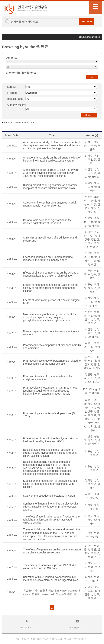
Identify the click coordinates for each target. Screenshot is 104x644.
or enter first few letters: (21, 73)
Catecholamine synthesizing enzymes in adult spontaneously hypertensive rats (50, 204)
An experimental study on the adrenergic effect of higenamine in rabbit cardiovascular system (52, 159)
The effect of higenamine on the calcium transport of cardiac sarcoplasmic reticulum (52, 551)
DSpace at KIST (91, 37)
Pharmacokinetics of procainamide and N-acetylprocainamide (47, 378)
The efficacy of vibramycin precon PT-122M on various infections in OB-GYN (50, 567)
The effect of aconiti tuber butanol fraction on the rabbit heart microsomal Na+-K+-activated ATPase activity (51, 520)
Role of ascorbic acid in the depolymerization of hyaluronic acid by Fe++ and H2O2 (51, 440)
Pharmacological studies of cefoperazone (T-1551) (49, 415)
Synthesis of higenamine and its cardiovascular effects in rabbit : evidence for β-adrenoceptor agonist (50, 507)
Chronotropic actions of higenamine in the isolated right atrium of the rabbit (47, 222)
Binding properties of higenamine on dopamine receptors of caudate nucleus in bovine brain (50, 187)
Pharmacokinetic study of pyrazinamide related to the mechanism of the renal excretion (52, 362)
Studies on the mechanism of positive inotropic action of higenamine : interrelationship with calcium (50, 484)
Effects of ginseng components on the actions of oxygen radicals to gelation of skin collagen (51, 274)
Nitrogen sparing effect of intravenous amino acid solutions (52, 333)
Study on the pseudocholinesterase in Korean (50, 496)
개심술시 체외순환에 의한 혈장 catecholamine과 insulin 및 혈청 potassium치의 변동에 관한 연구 (51, 592)
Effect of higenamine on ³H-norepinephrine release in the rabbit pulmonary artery (48, 258)
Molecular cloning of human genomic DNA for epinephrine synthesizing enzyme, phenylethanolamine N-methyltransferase (49, 317)
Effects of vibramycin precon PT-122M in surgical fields (52, 302)
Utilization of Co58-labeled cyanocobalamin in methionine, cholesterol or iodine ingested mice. (51, 578)
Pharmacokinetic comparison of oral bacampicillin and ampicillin (52, 347)
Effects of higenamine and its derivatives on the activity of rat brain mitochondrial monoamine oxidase (51, 288)
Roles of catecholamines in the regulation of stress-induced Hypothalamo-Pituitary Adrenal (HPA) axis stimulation (50, 453)
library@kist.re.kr (77, 628)
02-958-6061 (27, 628)
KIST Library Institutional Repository (25, 9)
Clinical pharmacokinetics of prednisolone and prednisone (50, 239)
